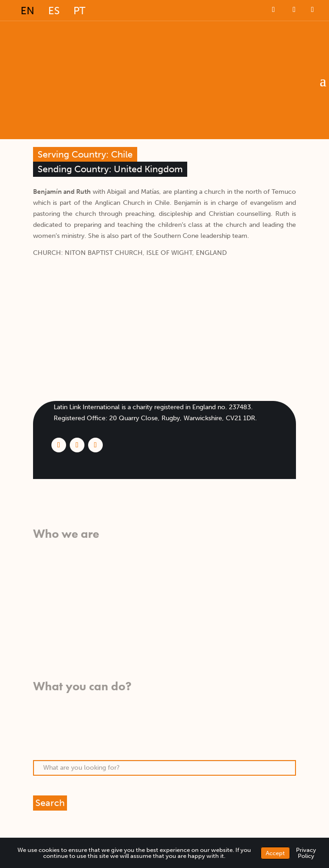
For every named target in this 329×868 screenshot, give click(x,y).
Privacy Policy (306, 853)
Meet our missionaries (66, 604)
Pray (40, 713)
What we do (51, 561)
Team (41, 593)
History (44, 582)
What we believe (58, 550)
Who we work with (62, 571)
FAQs (41, 615)
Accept (275, 853)
